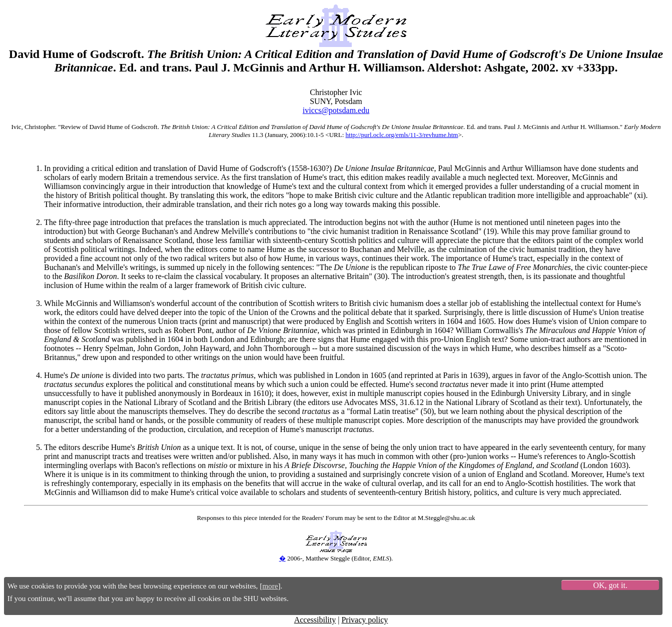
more (270, 586)
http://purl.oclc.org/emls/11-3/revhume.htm (402, 135)
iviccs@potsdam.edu (336, 110)
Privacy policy (365, 620)
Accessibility (315, 620)
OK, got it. (610, 585)
